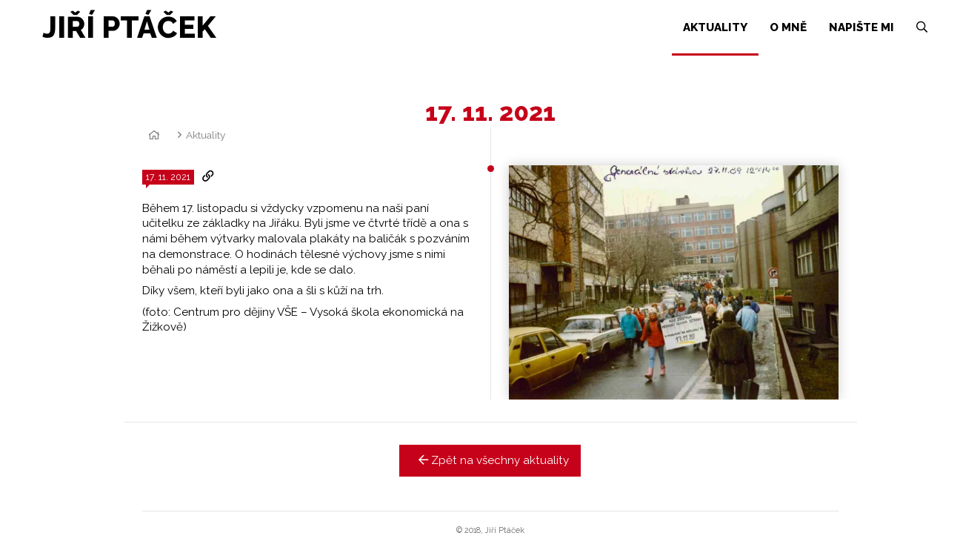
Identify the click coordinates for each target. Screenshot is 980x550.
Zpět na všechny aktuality (490, 460)
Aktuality (206, 135)
